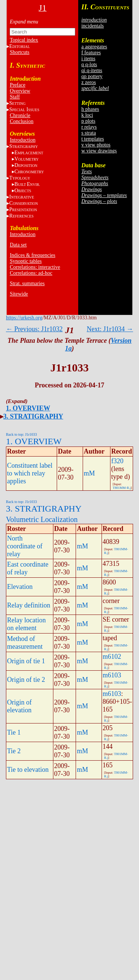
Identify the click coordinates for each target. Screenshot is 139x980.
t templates (92, 139)
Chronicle (20, 115)
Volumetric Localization (42, 519)
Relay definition (29, 605)
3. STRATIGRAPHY (33, 416)
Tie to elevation (28, 770)
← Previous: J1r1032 (34, 329)
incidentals (92, 26)
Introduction (22, 140)
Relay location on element (26, 624)
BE (27, 184)
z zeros (88, 82)
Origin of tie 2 (26, 680)
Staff (15, 97)
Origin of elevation (19, 706)
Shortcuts (19, 52)
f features (91, 53)
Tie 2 (14, 751)
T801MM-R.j (122, 488)
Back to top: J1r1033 (21, 434)
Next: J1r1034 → (110, 329)
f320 (117, 461)
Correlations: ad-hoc (31, 273)
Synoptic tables (26, 261)
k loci (87, 115)
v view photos (96, 145)
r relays (89, 127)
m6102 (112, 657)
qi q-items (92, 70)
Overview (20, 91)
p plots (88, 121)
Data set (18, 245)
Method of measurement (25, 643)
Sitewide (19, 294)
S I (24, 109)
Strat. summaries (27, 283)
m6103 (112, 675)
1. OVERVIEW (28, 408)
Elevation (20, 587)
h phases (90, 109)
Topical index (24, 40)
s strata (88, 133)
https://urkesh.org (24, 318)
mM (89, 473)
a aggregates (94, 47)
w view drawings (99, 151)
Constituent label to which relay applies (30, 473)
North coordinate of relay (25, 546)
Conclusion (21, 121)
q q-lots (89, 65)
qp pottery (92, 76)
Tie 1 (14, 732)
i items (88, 59)
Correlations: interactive (35, 267)
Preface (17, 85)
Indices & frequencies (32, 255)
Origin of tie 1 (26, 661)
